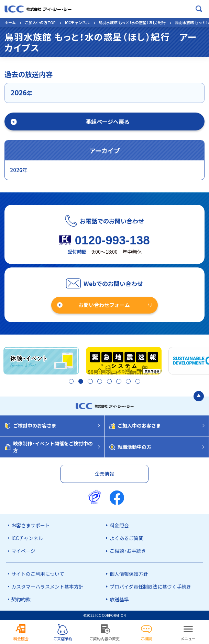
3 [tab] (89, 382)
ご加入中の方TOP (40, 22)
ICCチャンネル (77, 22)
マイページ (23, 551)
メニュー (188, 638)
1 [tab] (69, 382)
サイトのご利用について (38, 574)
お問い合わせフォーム (104, 305)
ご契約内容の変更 (104, 638)
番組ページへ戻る (108, 122)
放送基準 (119, 599)
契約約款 (21, 599)
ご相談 (146, 638)
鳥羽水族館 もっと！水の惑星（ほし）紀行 (132, 22)
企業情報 (104, 474)
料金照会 (119, 525)
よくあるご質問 (126, 538)
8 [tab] (138, 382)
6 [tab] (119, 382)
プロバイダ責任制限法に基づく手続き (150, 587)
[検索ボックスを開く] (199, 9)
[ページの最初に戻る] (199, 397)
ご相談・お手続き (128, 551)
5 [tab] (109, 382)
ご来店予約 (63, 638)
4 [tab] (99, 382)
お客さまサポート (31, 525)
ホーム (10, 22)
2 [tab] (79, 382)
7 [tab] (129, 382)
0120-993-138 (112, 240)
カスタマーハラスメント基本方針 (47, 587)
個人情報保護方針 (129, 574)
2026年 (19, 170)
